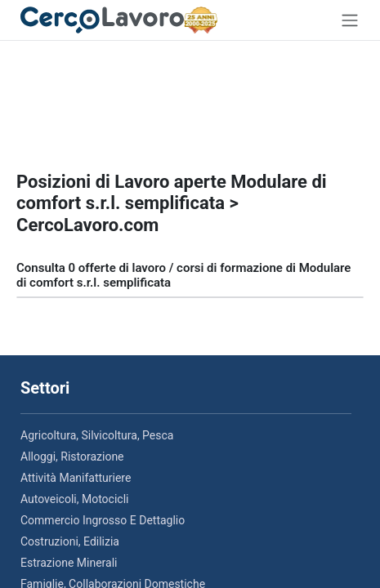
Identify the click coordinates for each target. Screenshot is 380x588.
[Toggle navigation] (350, 20)
